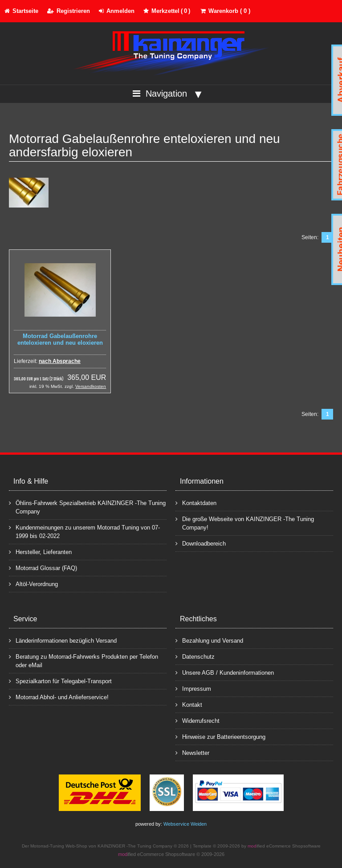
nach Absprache (60, 361)
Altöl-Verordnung (33, 584)
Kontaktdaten (196, 503)
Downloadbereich (201, 543)
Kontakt (189, 704)
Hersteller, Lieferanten (40, 552)
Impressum (193, 688)
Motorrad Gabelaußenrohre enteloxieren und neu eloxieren (60, 339)
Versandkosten (91, 386)
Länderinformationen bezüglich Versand (63, 640)
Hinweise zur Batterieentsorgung (220, 736)
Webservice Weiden (185, 824)
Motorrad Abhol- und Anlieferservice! (59, 697)
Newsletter (192, 752)
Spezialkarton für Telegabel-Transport (60, 681)
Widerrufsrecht (197, 720)
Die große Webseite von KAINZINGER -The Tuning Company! (245, 523)
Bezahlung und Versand (209, 640)
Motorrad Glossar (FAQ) (43, 568)
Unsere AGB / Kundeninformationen (225, 672)
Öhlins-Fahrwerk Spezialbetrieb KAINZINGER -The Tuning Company (87, 507)
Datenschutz (195, 656)
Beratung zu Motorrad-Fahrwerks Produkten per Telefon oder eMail (83, 660)
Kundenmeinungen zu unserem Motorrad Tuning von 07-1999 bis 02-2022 (84, 531)
